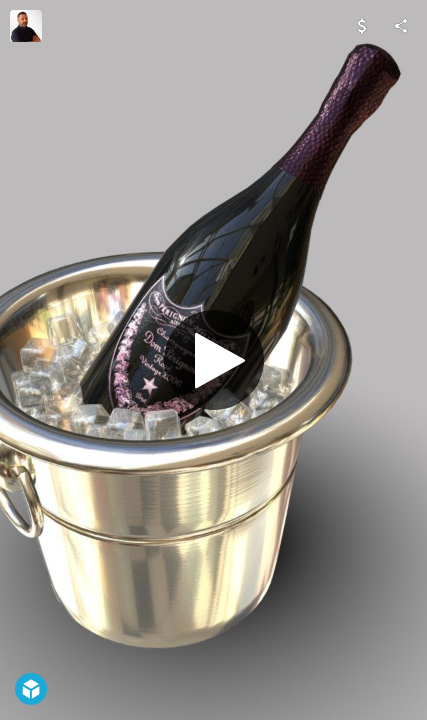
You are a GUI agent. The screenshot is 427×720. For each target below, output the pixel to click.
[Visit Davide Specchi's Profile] (26, 26)
